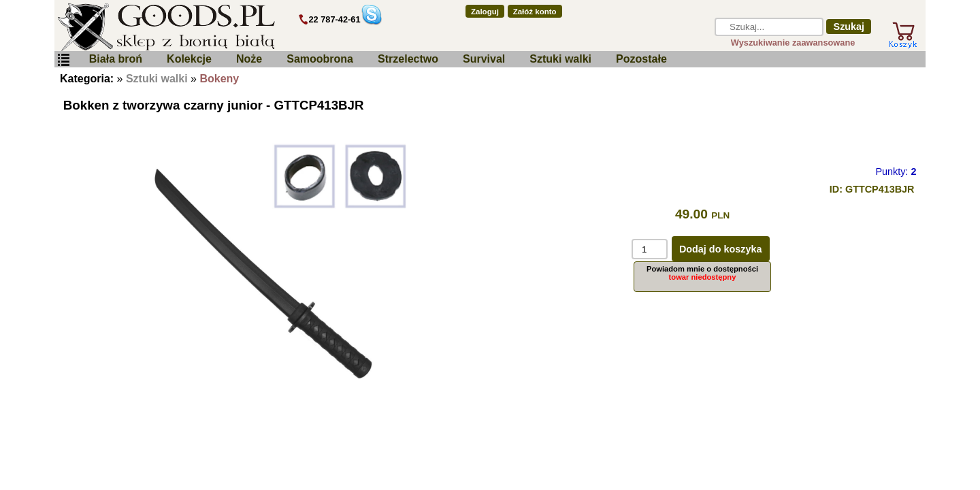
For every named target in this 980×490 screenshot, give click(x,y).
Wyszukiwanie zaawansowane (793, 43)
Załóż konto (535, 12)
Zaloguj (485, 12)
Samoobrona (320, 59)
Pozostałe (641, 59)
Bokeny (219, 79)
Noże (249, 59)
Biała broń (116, 59)
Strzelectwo (408, 59)
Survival (484, 59)
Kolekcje (189, 59)
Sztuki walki (560, 59)
